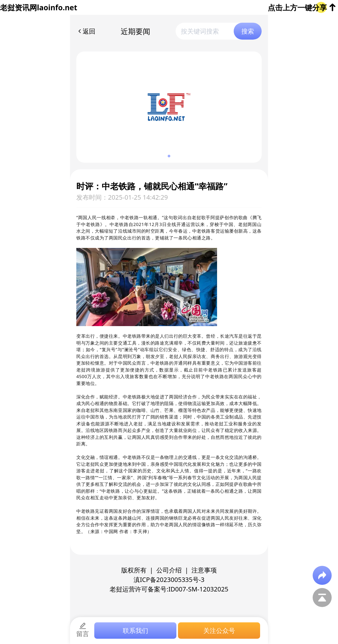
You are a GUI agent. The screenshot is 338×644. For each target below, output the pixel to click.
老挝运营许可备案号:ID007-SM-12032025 (169, 589)
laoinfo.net (57, 7)
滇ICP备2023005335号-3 (169, 579)
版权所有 (134, 570)
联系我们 (135, 630)
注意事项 (204, 570)
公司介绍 (169, 570)
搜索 (248, 31)
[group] (169, 107)
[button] (169, 156)
